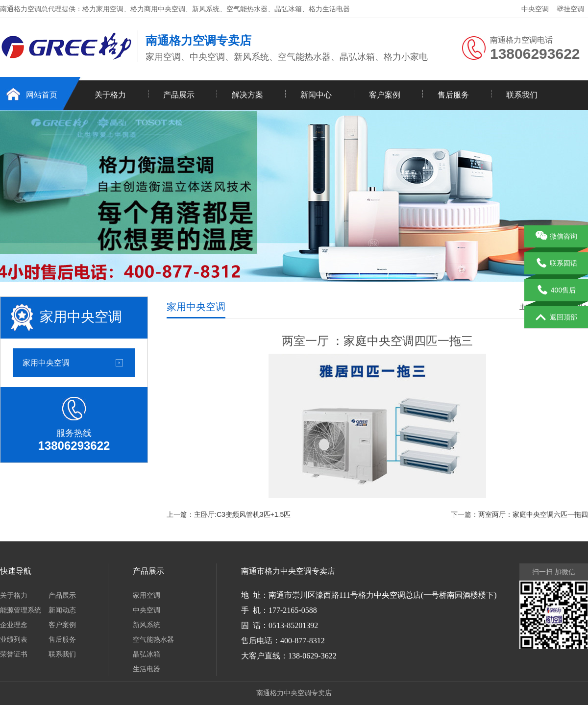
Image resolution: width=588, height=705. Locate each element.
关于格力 (110, 95)
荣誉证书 (14, 654)
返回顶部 (556, 317)
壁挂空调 (570, 9)
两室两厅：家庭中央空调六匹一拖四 (533, 514)
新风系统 (147, 625)
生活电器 (147, 669)
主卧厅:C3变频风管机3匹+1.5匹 (242, 514)
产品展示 (179, 95)
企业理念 (14, 625)
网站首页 (42, 95)
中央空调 (535, 9)
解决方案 (247, 95)
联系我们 (522, 95)
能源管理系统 (21, 610)
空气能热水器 (153, 639)
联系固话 (556, 264)
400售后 (556, 291)
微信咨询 (556, 237)
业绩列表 (14, 639)
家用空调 (147, 595)
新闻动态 (62, 610)
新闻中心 (316, 95)
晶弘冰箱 (147, 654)
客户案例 (385, 95)
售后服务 (453, 95)
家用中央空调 (46, 363)
